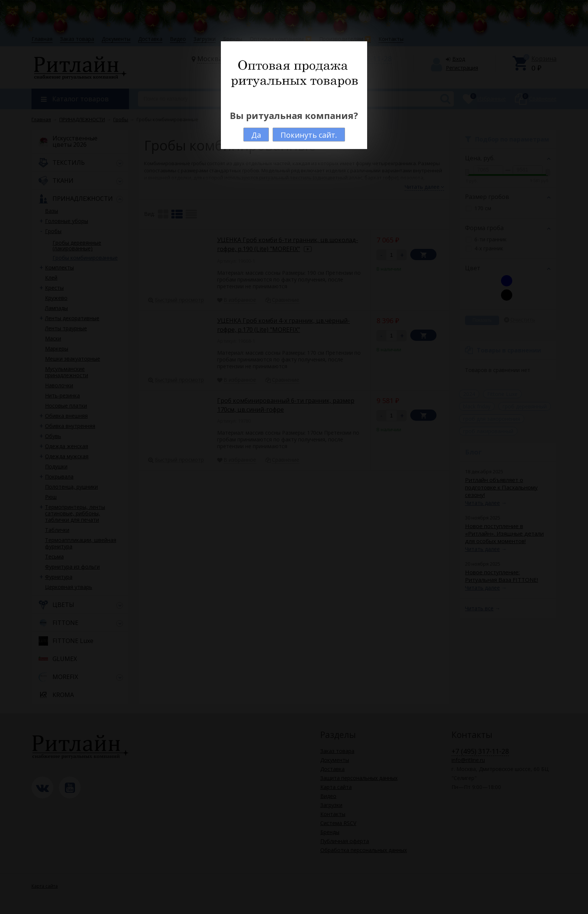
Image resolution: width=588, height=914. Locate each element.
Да (256, 135)
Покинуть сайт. (309, 135)
